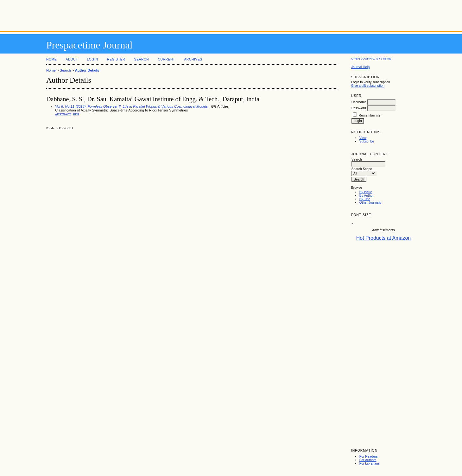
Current (166, 59)
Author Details (87, 70)
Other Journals (370, 203)
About (72, 59)
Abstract (63, 114)
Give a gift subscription (368, 86)
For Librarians (370, 463)
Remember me (370, 115)
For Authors (368, 460)
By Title (365, 199)
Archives (193, 59)
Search (142, 59)
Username (359, 102)
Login (92, 59)
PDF (76, 114)
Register (116, 59)
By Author (367, 196)
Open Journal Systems (371, 58)
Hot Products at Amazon (384, 238)
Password (359, 108)
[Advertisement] (231, 14)
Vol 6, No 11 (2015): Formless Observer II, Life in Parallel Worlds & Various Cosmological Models (131, 106)
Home (51, 59)
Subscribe (367, 141)
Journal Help (360, 67)
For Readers (369, 457)
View (363, 138)
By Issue (366, 192)
